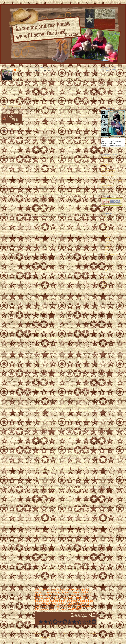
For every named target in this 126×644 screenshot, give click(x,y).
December (108, 239)
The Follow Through (107, 187)
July (106, 254)
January (107, 275)
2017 (105, 221)
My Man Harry (105, 166)
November (108, 242)
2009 (105, 282)
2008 (105, 285)
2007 (105, 288)
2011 (105, 236)
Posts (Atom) (45, 638)
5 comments (59, 626)
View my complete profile (11, 106)
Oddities (103, 169)
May (106, 263)
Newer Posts (37, 633)
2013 (105, 230)
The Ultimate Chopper (108, 177)
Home (65, 633)
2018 (105, 218)
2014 (105, 227)
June (106, 260)
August (107, 251)
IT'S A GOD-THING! (111, 256)
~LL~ (18, 70)
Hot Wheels (104, 190)
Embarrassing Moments (108, 172)
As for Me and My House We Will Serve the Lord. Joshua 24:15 (19, 9)
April (107, 266)
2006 (105, 291)
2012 (105, 233)
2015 (105, 224)
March (107, 269)
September (108, 248)
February (108, 272)
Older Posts (92, 633)
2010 (105, 279)
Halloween (104, 180)
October (107, 245)
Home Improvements (107, 174)
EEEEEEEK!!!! (105, 159)
